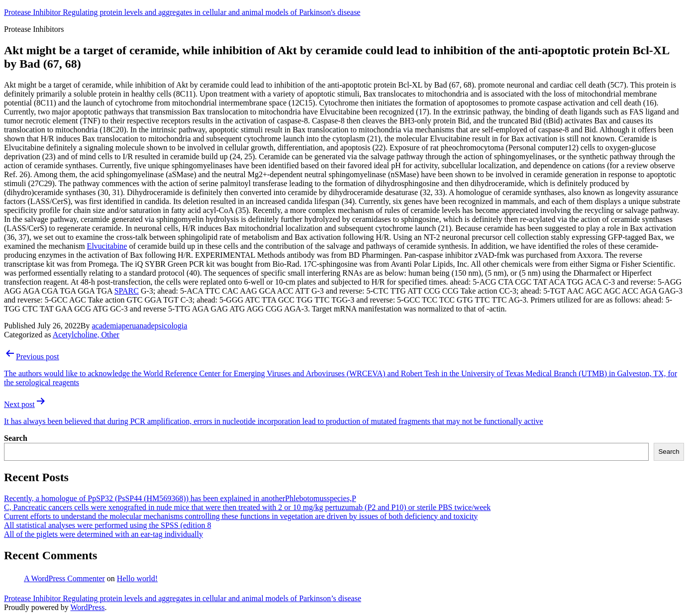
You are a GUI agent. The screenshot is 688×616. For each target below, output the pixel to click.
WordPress (87, 607)
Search (16, 438)
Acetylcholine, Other (86, 335)
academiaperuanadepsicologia (139, 326)
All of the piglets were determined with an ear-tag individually (103, 534)
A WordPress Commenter (64, 578)
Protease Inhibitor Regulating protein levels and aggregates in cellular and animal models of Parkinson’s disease (183, 598)
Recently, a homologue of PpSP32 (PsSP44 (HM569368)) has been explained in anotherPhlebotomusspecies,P (180, 498)
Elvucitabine (107, 246)
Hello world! (137, 578)
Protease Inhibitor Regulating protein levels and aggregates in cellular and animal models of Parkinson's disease (182, 12)
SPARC (127, 291)
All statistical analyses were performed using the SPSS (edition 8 (107, 525)
